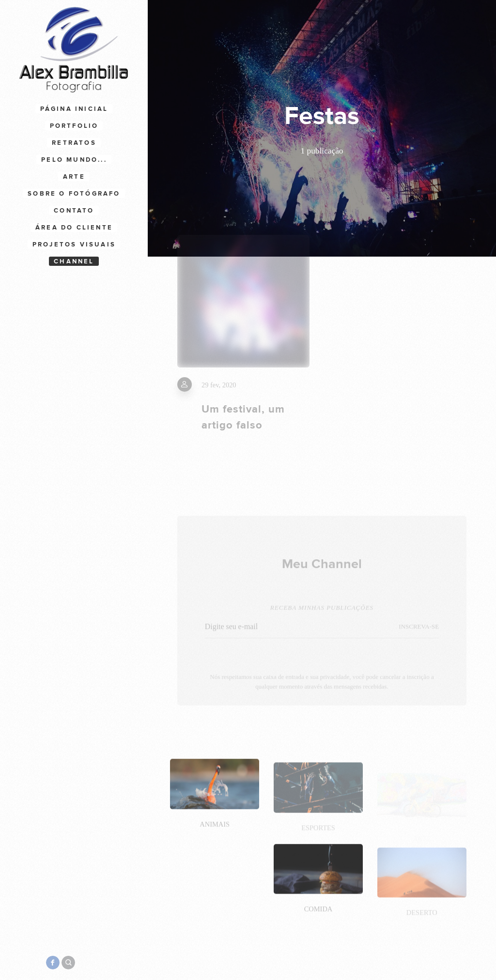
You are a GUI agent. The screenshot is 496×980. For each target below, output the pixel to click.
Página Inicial (74, 109)
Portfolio (74, 126)
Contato (74, 211)
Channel (74, 261)
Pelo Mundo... (74, 160)
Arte (74, 177)
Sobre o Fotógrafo (74, 194)
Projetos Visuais (74, 245)
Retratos (74, 143)
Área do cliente (74, 228)
